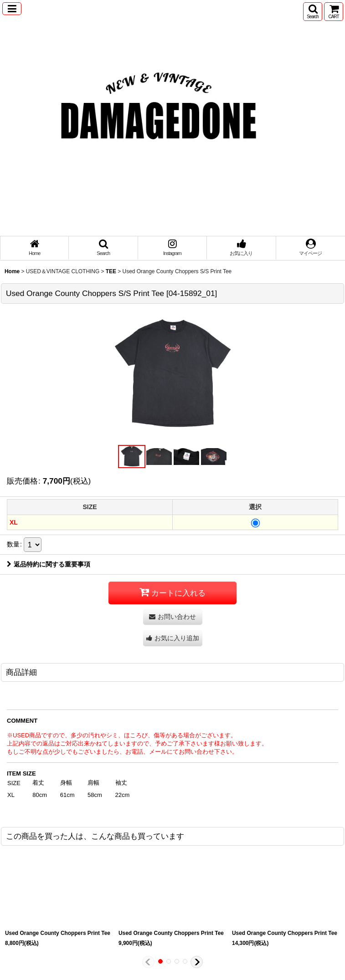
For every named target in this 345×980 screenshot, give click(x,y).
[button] (12, 9)
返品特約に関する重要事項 (49, 564)
